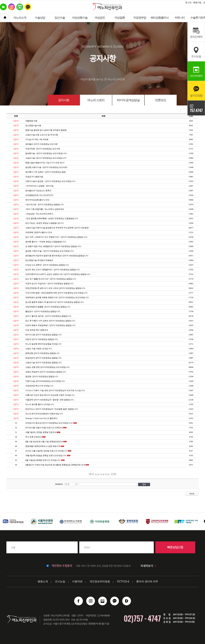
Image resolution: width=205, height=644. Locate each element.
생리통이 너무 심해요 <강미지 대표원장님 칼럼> (46, 172)
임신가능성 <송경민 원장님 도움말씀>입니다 (44, 223)
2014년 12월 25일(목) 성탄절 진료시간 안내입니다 (46, 451)
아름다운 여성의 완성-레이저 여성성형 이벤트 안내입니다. (50, 395)
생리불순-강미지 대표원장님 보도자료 (41, 144)
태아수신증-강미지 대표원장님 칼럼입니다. (44, 335)
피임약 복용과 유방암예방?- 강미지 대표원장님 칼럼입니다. (51, 325)
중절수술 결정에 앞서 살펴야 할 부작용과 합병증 (46, 130)
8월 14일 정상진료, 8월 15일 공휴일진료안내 (44, 442)
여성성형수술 (80, 18)
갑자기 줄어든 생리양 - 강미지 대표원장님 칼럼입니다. (48, 316)
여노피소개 (20, 18)
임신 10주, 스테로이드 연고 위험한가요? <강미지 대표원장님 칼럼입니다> (57, 237)
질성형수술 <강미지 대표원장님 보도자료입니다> (46, 153)
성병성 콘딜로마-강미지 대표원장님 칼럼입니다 (46, 372)
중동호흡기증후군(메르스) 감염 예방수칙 (43, 446)
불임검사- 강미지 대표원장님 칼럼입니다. (43, 311)
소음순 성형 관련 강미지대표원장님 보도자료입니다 (47, 367)
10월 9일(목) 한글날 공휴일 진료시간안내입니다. (46, 456)
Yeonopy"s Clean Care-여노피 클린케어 (41, 418)
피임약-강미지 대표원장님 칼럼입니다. (42, 339)
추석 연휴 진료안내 (33, 437)
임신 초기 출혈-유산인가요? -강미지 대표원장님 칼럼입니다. (51, 279)
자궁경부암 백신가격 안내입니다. (39, 386)
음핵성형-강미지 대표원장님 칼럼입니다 (42, 353)
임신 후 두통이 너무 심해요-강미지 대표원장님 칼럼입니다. (50, 321)
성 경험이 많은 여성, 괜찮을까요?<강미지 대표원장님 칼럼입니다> (53, 246)
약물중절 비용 (31, 121)
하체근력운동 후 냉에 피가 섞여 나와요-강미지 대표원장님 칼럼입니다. (55, 288)
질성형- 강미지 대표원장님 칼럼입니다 (42, 376)
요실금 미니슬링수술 (34, 177)
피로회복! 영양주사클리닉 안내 (39, 232)
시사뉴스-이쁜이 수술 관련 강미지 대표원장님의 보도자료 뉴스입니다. (55, 390)
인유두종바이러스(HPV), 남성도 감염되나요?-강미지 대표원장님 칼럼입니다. (58, 274)
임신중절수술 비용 (33, 125)
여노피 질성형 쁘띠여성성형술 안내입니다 (43, 344)
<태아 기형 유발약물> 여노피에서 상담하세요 (45, 209)
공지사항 (64, 100)
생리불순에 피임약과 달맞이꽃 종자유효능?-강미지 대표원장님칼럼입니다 (57, 256)
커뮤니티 (180, 18)
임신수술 (60, 18)
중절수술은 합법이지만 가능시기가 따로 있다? (45, 163)
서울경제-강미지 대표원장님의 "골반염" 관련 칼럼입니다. (50, 400)
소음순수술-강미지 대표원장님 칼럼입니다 (43, 363)
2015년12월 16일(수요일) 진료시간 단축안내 (44, 428)
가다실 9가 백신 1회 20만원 (37, 139)
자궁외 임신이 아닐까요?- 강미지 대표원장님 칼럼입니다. (50, 284)
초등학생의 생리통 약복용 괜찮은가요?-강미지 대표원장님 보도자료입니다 (57, 297)
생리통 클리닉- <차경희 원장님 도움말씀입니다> (46, 242)
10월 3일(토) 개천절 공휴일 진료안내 (41, 432)
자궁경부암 (140, 18)
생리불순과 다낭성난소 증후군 (38, 191)
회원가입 (197, 2)
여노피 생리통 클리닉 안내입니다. (40, 404)
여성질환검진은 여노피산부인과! (39, 195)
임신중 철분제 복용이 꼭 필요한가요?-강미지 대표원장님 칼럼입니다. (55, 302)
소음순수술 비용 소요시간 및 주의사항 (42, 135)
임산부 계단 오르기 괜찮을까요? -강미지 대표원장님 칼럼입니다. (53, 270)
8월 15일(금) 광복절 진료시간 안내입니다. (43, 460)
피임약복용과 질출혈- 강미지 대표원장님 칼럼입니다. (48, 307)
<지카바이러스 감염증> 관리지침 (39, 186)
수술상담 (40, 18)
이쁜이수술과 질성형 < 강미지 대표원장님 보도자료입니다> (51, 181)
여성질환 (120, 18)
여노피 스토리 (96, 100)
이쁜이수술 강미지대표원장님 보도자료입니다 (45, 381)
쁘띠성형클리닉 (160, 18)
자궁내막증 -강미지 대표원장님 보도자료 (43, 149)
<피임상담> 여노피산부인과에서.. (40, 214)
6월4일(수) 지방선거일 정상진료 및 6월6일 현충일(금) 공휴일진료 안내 (55, 465)
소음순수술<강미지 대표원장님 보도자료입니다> (46, 158)
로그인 (188, 2)
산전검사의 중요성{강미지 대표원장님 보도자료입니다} (49, 423)
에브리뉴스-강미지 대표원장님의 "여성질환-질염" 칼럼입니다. (52, 409)
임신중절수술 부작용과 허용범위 (39, 260)
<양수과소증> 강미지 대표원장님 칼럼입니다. (45, 205)
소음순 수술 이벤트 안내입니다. (39, 349)
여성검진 (100, 18)
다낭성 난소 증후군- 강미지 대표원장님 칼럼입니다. (47, 265)
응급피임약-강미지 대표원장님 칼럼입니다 (43, 358)
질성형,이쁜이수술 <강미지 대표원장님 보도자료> (47, 167)
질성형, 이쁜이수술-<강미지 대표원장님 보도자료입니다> (50, 251)
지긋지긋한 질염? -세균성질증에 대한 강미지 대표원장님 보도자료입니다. (57, 293)
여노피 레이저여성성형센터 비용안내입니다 (44, 414)
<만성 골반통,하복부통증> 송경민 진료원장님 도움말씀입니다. (52, 218)
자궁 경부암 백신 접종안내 (37, 330)
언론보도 (161, 100)
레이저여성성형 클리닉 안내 (37, 200)
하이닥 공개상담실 (128, 100)
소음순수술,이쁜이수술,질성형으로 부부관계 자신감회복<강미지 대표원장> (57, 228)
